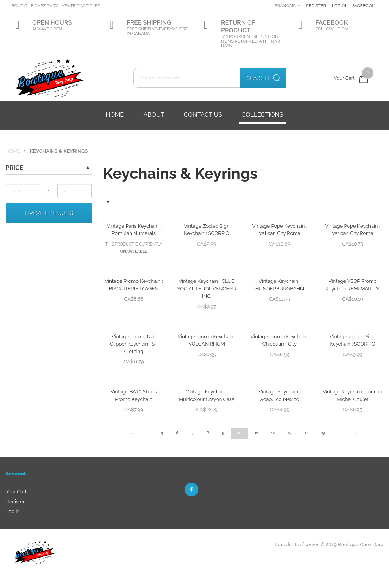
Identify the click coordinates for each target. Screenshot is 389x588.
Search (263, 78)
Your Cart (16, 492)
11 (256, 433)
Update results (49, 213)
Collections (262, 115)
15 (323, 433)
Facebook (360, 29)
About (154, 115)
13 (290, 433)
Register (343, 6)
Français (312, 6)
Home (115, 115)
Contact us (203, 115)
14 (307, 433)
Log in (368, 6)
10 (240, 433)
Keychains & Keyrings (59, 151)
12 (273, 433)
